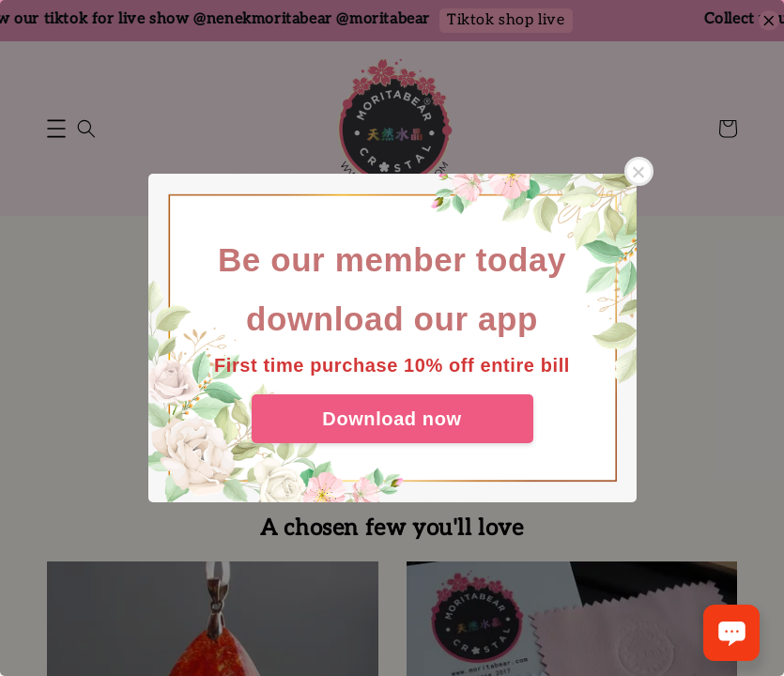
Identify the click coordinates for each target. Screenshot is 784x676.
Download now (392, 419)
